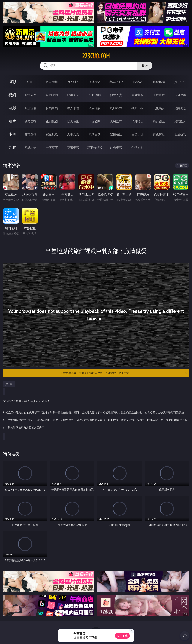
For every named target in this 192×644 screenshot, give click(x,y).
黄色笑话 (159, 134)
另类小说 (137, 134)
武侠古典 (95, 134)
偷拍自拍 (52, 108)
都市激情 (30, 134)
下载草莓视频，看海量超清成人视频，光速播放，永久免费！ (124, 373)
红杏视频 (116, 147)
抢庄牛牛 (180, 82)
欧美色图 (73, 121)
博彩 (12, 82)
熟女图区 (159, 121)
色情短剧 (137, 147)
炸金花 (137, 82)
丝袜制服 (137, 95)
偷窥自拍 (30, 121)
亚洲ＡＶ (30, 95)
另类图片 (180, 121)
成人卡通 (73, 108)
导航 (12, 147)
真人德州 (52, 82)
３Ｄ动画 (95, 95)
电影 (12, 108)
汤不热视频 (95, 147)
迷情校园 (116, 134)
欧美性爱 (95, 108)
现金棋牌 (159, 82)
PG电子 (30, 82)
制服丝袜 (116, 108)
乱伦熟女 (159, 108)
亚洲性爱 (30, 108)
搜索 (145, 66)
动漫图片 (95, 121)
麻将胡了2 (116, 82)
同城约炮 (30, 147)
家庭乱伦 (52, 134)
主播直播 (159, 95)
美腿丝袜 (116, 121)
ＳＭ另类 (180, 95)
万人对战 (73, 82)
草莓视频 (73, 147)
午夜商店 (52, 147)
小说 (12, 134)
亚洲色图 (52, 121)
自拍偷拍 (52, 95)
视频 (12, 95)
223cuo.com (96, 56)
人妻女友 (73, 134)
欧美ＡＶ (73, 95)
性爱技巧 (180, 134)
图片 (12, 121)
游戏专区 (95, 82)
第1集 (9, 384)
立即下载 (122, 636)
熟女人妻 (116, 95)
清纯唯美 (137, 121)
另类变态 (180, 108)
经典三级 (137, 108)
